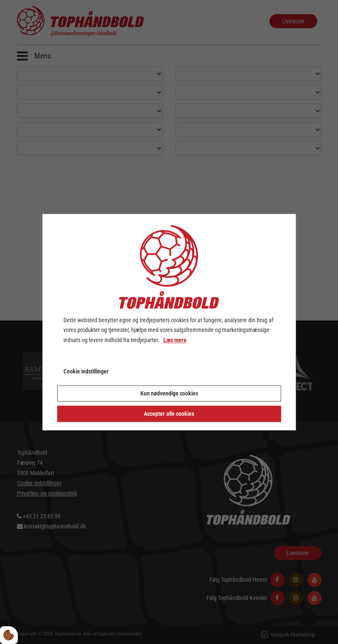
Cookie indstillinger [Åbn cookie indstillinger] (86, 371)
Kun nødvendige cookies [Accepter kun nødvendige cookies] (169, 393)
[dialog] (169, 322)
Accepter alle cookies (169, 414)
